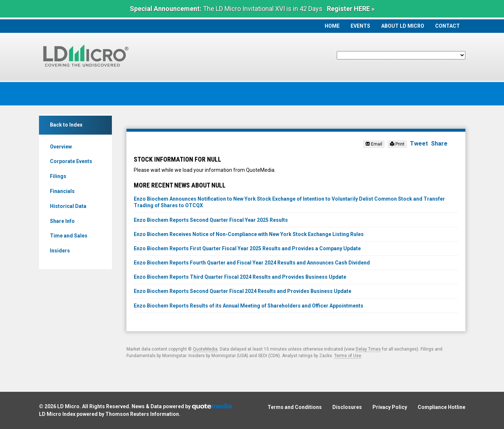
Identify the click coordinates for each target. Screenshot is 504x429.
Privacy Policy (390, 407)
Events (360, 26)
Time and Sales (69, 236)
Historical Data (68, 206)
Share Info (62, 221)
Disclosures (347, 407)
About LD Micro (403, 26)
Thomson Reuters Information (142, 414)
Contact (448, 26)
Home (332, 26)
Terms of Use (348, 356)
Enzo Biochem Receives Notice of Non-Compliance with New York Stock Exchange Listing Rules (249, 234)
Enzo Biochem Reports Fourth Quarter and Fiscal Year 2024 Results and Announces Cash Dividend (252, 263)
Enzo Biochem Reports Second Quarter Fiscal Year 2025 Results (211, 220)
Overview (61, 147)
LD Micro (68, 406)
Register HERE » (351, 9)
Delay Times (368, 349)
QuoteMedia (205, 349)
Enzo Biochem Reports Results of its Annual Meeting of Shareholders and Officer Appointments (249, 306)
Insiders (60, 251)
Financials (62, 191)
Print (397, 144)
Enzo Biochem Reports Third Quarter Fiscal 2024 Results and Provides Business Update (240, 277)
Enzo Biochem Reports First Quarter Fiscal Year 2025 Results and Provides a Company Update (247, 248)
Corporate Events (71, 161)
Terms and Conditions (295, 407)
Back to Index (66, 125)
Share (439, 144)
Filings (58, 176)
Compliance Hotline (442, 407)
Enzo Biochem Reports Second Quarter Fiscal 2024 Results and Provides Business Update (243, 291)
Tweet (419, 144)
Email (374, 144)
